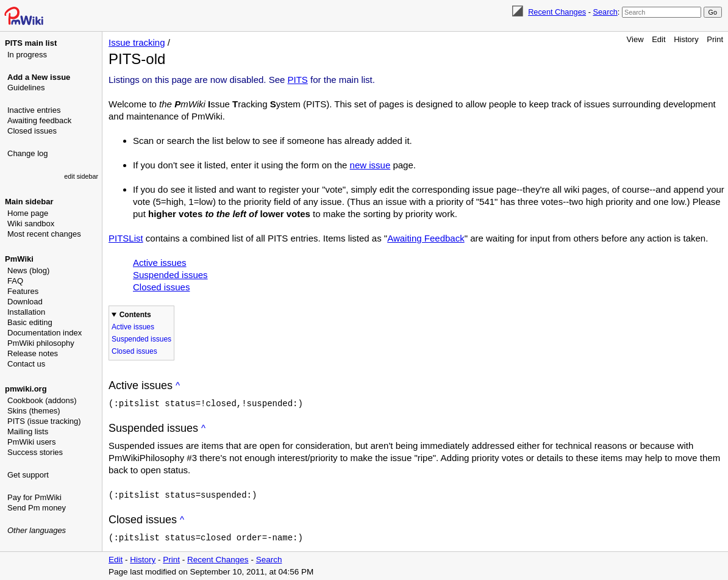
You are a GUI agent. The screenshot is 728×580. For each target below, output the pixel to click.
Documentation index (45, 333)
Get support (28, 475)
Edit (658, 39)
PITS (298, 80)
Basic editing (30, 322)
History (686, 39)
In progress (27, 55)
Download (25, 302)
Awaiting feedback (39, 120)
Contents (135, 315)
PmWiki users (31, 442)
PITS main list (31, 43)
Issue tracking (137, 42)
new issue (370, 165)
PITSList (126, 238)
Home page (28, 213)
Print (715, 39)
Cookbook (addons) (42, 400)
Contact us (26, 364)
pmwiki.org (26, 389)
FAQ (15, 281)
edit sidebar (81, 176)
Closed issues (32, 131)
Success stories (35, 452)
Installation (26, 312)
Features (23, 291)
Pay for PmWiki (34, 497)
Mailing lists (28, 431)
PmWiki (19, 259)
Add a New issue (39, 77)
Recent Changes (557, 12)
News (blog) (28, 270)
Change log (28, 153)
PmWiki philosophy (41, 343)
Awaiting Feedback (426, 238)
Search (605, 12)
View (635, 39)
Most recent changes (44, 234)
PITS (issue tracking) (44, 421)
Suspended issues (170, 275)
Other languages (37, 530)
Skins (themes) (34, 411)
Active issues (160, 263)
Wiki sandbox (31, 224)
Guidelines (26, 88)
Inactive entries (34, 110)
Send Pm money (37, 508)
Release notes (33, 353)
